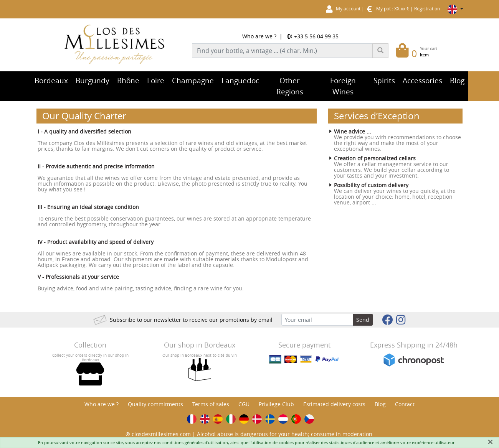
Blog (380, 404)
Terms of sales (211, 404)
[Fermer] (490, 442)
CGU (244, 404)
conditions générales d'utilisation (195, 442)
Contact (405, 404)
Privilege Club (276, 404)
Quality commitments (155, 404)
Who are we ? (259, 36)
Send (363, 320)
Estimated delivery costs (334, 404)
